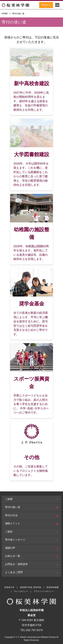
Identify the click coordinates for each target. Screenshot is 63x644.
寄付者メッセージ (15, 540)
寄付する (46, 5)
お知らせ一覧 (13, 556)
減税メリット (13, 523)
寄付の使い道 (13, 507)
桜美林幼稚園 (53, 587)
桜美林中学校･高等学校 (31, 587)
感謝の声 (10, 548)
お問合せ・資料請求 (16, 564)
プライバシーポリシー (44, 591)
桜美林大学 (9, 587)
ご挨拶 (9, 499)
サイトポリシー (21, 591)
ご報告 (9, 532)
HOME (5, 14)
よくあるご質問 (14, 572)
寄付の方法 (11, 515)
